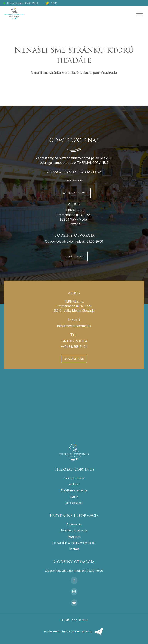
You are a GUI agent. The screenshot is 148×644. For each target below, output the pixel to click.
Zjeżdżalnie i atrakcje (74, 490)
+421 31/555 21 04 (74, 347)
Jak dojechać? (74, 503)
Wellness (74, 484)
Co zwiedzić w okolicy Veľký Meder (74, 543)
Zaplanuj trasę (74, 359)
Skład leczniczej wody (74, 530)
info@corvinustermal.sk (74, 326)
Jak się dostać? (74, 256)
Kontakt (74, 549)
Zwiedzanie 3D (74, 180)
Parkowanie (74, 524)
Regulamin (74, 537)
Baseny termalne (74, 478)
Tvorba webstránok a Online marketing (74, 631)
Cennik (74, 496)
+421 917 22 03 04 (74, 341)
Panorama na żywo (74, 193)
